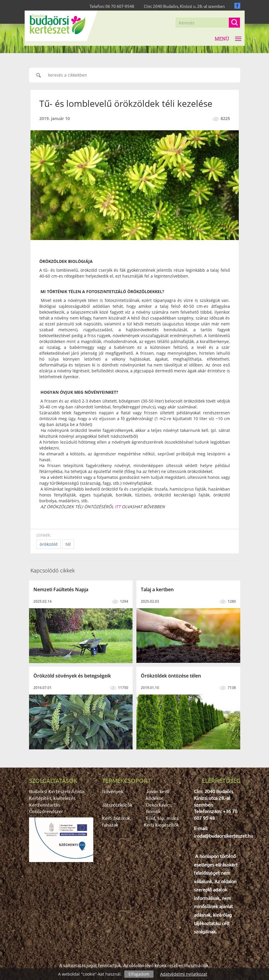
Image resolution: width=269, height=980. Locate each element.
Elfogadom (139, 974)
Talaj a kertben (157, 589)
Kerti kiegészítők (161, 824)
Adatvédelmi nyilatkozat (184, 974)
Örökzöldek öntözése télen (171, 676)
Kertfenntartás (44, 805)
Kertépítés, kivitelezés (52, 798)
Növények (113, 791)
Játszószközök (117, 805)
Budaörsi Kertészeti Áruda (56, 791)
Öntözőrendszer (46, 811)
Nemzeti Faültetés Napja (61, 589)
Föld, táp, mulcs (162, 818)
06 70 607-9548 (120, 6)
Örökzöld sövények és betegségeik (72, 676)
